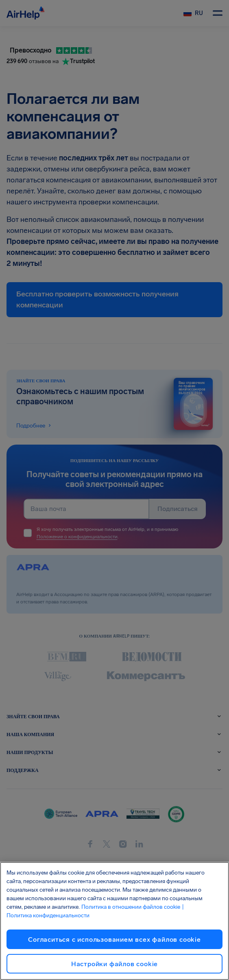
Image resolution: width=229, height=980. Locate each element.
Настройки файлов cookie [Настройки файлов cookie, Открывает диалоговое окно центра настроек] (114, 964)
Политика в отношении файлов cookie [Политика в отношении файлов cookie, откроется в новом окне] (131, 907)
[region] (114, 921)
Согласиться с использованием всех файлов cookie (114, 939)
